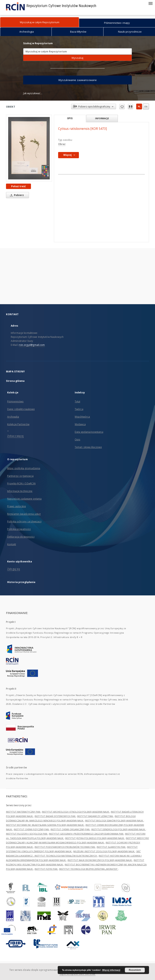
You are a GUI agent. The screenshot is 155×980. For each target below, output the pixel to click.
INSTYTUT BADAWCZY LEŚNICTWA (95, 816)
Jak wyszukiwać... (33, 93)
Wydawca (80, 424)
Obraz (62, 144)
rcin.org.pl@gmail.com (32, 345)
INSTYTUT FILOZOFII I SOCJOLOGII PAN (27, 834)
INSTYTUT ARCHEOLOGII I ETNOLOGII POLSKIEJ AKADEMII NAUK (76, 812)
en (146, 106)
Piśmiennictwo (15, 401)
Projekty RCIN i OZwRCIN (21, 483)
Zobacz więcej (15, 436)
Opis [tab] (70, 118)
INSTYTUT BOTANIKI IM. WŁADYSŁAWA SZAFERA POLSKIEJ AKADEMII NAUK (45, 825)
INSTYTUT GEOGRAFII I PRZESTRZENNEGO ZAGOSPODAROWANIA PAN (86, 834)
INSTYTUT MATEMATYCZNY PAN (23, 812)
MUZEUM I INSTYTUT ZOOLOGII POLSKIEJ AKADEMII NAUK (104, 851)
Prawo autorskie (17, 506)
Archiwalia (13, 417)
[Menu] (150, 3)
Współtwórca (82, 417)
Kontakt (12, 544)
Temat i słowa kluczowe (88, 447)
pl (139, 106)
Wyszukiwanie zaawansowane (78, 80)
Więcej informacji (111, 970)
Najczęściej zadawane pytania (24, 499)
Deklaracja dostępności (21, 537)
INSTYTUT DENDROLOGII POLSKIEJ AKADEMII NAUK (118, 829)
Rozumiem (135, 970)
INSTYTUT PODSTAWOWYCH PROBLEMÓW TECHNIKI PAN (65, 847)
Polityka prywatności (19, 529)
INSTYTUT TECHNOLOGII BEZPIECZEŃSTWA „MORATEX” (89, 869)
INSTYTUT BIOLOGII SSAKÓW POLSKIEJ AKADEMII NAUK (114, 820)
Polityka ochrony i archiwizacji (24, 521)
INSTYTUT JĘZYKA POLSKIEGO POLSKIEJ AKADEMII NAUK (95, 838)
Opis (77, 439)
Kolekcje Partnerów (18, 424)
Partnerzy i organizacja (20, 476)
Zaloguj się (14, 569)
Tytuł (77, 401)
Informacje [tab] (102, 118)
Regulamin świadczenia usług (24, 514)
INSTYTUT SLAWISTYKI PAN (111, 847)
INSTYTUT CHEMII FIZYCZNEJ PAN (32, 829)
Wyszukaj (77, 58)
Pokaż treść (18, 186)
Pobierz (16, 195)
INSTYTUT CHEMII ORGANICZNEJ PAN (70, 829)
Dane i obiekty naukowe (21, 409)
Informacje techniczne (20, 491)
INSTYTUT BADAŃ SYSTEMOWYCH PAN (55, 816)
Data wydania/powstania (89, 432)
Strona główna (15, 381)
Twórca (79, 409)
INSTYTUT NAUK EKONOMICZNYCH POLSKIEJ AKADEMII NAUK (100, 860)
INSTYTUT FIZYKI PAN (46, 869)
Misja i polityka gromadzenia (24, 468)
